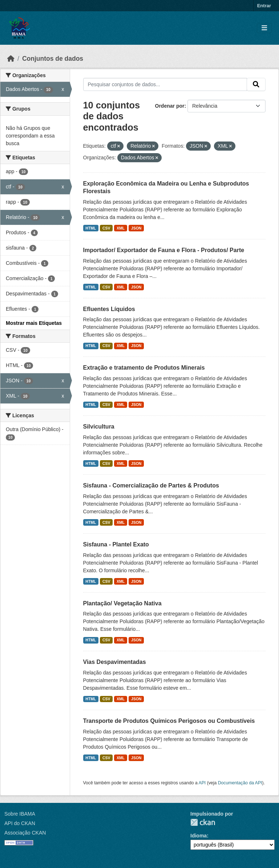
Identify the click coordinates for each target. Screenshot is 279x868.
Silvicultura (99, 427)
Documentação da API (240, 783)
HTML (91, 228)
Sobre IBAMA (20, 814)
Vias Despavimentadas (115, 662)
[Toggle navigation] (264, 28)
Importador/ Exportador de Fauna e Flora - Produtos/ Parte (164, 250)
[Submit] (256, 84)
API (202, 783)
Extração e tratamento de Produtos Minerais (144, 368)
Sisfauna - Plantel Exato (116, 544)
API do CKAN (20, 823)
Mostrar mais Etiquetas (34, 323)
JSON (136, 228)
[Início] (11, 59)
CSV (106, 228)
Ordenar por (170, 106)
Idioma (199, 836)
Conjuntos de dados (53, 59)
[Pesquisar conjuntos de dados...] (165, 84)
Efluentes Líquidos (109, 309)
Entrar (264, 6)
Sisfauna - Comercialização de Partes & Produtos (151, 485)
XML (121, 228)
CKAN (203, 822)
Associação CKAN (25, 833)
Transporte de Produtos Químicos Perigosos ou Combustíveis (169, 721)
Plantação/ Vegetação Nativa (122, 603)
